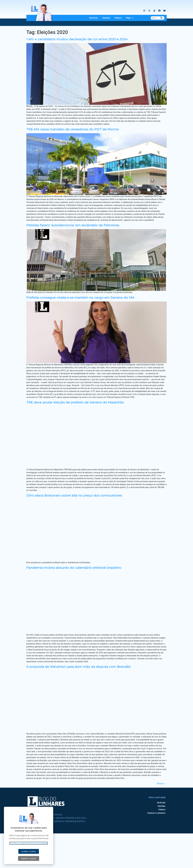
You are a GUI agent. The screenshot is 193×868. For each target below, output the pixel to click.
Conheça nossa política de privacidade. (28, 843)
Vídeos (118, 18)
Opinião (106, 18)
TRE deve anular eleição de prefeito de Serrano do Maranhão (75, 437)
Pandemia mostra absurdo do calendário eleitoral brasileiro (74, 602)
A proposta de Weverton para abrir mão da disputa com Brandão (79, 701)
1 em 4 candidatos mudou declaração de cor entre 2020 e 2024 (77, 74)
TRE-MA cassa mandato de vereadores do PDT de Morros (73, 164)
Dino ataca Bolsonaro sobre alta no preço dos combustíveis (74, 530)
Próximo (162, 818)
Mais (130, 18)
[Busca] (155, 18)
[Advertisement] (96, 44)
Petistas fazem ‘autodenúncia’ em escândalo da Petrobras (73, 260)
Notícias (94, 18)
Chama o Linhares (156, 848)
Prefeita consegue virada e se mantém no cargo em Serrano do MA (80, 332)
